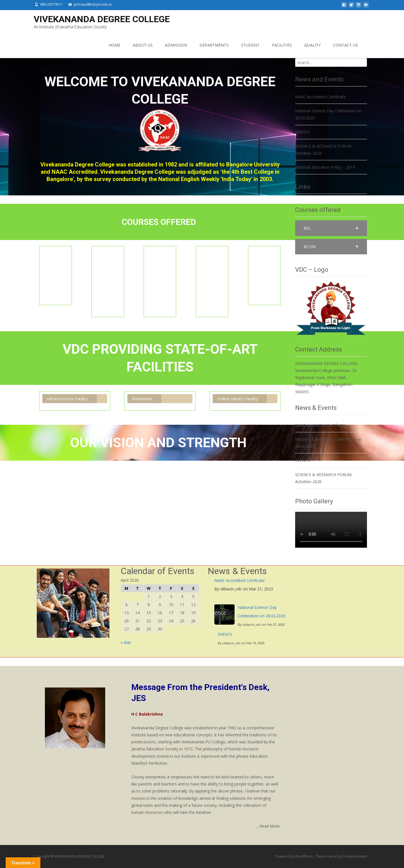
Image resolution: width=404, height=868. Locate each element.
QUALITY (312, 45)
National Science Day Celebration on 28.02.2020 (262, 612)
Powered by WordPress (294, 856)
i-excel (333, 856)
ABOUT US (143, 45)
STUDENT (250, 45)
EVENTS (225, 634)
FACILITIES (282, 45)
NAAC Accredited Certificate (240, 580)
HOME (114, 45)
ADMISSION (176, 45)
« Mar (126, 642)
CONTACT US (346, 45)
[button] (331, 228)
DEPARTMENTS (214, 45)
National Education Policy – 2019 (325, 167)
